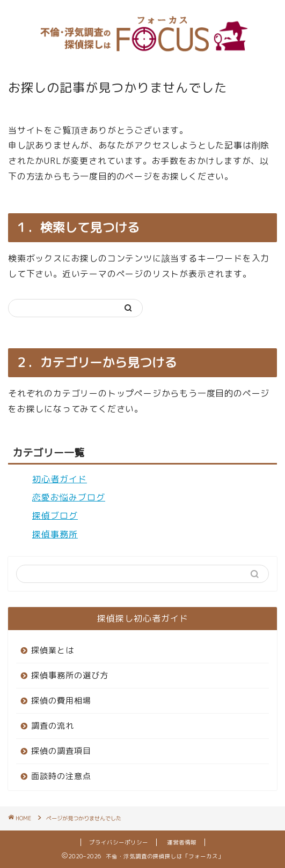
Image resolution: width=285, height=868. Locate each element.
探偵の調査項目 (61, 751)
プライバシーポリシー (119, 842)
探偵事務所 (55, 534)
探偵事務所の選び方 (70, 675)
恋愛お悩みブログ (69, 497)
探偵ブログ (55, 515)
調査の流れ (53, 726)
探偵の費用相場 (61, 701)
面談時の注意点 (61, 776)
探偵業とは (53, 650)
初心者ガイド (60, 479)
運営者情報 (182, 842)
